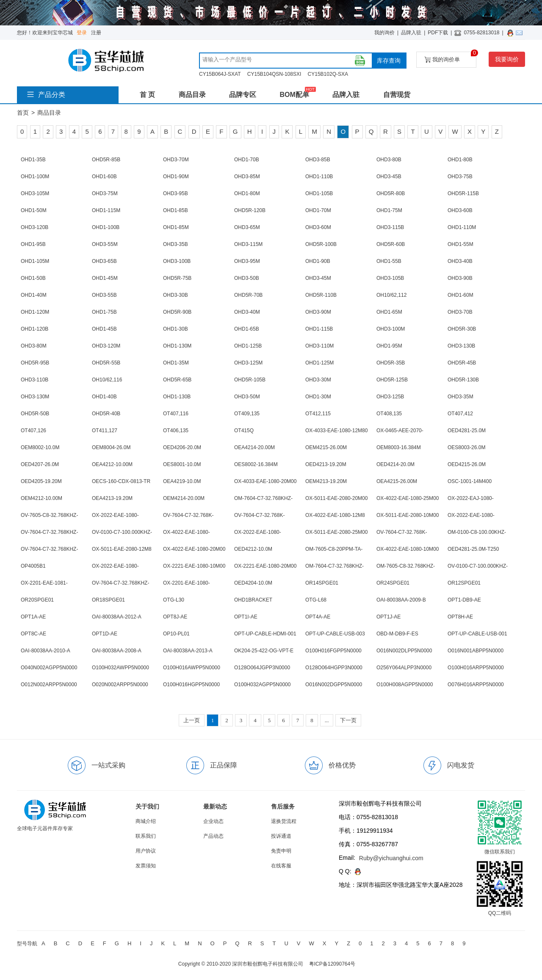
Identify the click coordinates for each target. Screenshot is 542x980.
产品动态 (213, 836)
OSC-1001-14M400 (470, 481)
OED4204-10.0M (253, 583)
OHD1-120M (35, 312)
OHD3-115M (248, 244)
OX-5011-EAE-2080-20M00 (336, 498)
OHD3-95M (247, 261)
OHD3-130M (35, 397)
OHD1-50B (33, 278)
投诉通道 (281, 836)
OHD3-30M (318, 380)
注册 (96, 33)
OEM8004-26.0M (111, 447)
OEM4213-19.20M (326, 481)
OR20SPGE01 (37, 600)
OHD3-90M (318, 312)
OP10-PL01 (176, 634)
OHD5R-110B (321, 295)
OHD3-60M (318, 227)
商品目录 (192, 95)
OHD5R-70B (248, 295)
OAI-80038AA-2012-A (117, 617)
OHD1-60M (460, 295)
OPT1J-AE (389, 617)
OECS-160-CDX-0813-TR (121, 481)
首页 (23, 113)
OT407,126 (33, 431)
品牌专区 (243, 95)
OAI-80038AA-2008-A (117, 651)
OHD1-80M (247, 193)
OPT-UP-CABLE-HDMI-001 (265, 634)
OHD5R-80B (391, 193)
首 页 (147, 95)
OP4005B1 (33, 566)
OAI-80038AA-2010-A (46, 651)
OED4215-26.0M (467, 464)
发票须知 (146, 866)
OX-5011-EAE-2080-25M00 (336, 532)
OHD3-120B (35, 227)
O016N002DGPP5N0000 (334, 685)
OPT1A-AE (33, 617)
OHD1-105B (319, 193)
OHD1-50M (34, 210)
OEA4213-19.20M (112, 498)
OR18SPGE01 (108, 600)
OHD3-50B (247, 278)
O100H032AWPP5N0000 (120, 668)
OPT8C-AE (33, 634)
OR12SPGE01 (464, 583)
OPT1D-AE (105, 634)
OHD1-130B (177, 397)
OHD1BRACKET (253, 600)
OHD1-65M (389, 312)
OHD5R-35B (391, 363)
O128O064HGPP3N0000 (334, 668)
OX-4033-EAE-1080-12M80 (336, 431)
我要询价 (507, 59)
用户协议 (146, 851)
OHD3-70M (176, 160)
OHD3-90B (460, 278)
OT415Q (244, 431)
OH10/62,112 (391, 295)
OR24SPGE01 (393, 583)
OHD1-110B (319, 177)
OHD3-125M (248, 363)
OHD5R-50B (35, 414)
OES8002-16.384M (256, 464)
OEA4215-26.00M (397, 481)
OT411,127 (105, 431)
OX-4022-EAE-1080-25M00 (408, 498)
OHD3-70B (460, 312)
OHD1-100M (35, 177)
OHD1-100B (106, 227)
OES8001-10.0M (182, 464)
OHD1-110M (462, 227)
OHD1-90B (318, 261)
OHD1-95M (389, 346)
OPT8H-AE (460, 617)
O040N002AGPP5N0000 (49, 668)
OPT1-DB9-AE (464, 600)
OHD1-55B (389, 261)
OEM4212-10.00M (41, 498)
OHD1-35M (176, 363)
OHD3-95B (176, 193)
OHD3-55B (104, 295)
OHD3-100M (391, 329)
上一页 (192, 720)
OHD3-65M (247, 227)
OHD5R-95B (35, 363)
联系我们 (146, 836)
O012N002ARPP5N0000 (49, 685)
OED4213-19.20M (326, 464)
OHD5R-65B (177, 380)
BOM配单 (294, 95)
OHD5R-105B (250, 380)
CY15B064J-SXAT (220, 74)
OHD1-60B (104, 177)
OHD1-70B (247, 160)
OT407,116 (176, 414)
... (327, 720)
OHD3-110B (35, 380)
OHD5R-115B (463, 193)
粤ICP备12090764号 (332, 964)
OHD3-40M (247, 312)
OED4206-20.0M (182, 447)
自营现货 (397, 95)
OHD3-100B (177, 261)
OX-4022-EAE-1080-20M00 (194, 549)
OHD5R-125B (392, 380)
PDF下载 (438, 33)
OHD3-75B (460, 177)
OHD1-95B (33, 244)
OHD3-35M (460, 397)
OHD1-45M (105, 278)
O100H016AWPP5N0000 (192, 668)
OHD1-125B (248, 346)
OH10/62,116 (107, 380)
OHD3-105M (35, 193)
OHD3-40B (460, 261)
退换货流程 (284, 821)
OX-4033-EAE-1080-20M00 (265, 481)
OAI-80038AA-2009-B (401, 600)
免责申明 (281, 851)
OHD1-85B (176, 210)
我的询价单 (450, 57)
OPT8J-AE (175, 617)
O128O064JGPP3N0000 (262, 668)
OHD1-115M (106, 210)
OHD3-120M (106, 346)
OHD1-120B (35, 329)
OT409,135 (247, 414)
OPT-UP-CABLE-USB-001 (477, 634)
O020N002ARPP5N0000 (120, 685)
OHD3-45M (318, 278)
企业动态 (213, 821)
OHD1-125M (319, 363)
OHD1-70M (318, 210)
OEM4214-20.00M (184, 498)
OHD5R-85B (106, 160)
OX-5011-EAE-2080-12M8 (122, 549)
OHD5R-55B (106, 363)
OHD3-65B (104, 261)
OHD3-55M (105, 244)
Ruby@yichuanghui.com (391, 858)
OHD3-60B (460, 210)
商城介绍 (146, 821)
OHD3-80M (34, 346)
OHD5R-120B (250, 210)
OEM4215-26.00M (326, 447)
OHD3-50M (247, 397)
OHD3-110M (319, 346)
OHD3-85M (247, 177)
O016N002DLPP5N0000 (404, 651)
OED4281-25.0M (467, 431)
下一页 (348, 720)
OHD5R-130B (463, 380)
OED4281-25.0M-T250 (473, 549)
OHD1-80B (460, 160)
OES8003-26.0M (466, 447)
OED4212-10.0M (253, 549)
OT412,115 (318, 414)
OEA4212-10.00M (112, 464)
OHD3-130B (461, 346)
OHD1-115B (319, 329)
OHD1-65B (247, 329)
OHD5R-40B (106, 414)
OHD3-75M (105, 193)
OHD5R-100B (321, 244)
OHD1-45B (104, 329)
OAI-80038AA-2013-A (188, 651)
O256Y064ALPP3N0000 (404, 668)
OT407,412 (460, 414)
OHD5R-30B (462, 329)
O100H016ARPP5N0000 (476, 668)
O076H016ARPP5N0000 (476, 685)
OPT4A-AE (318, 617)
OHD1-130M (177, 346)
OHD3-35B (176, 244)
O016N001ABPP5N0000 (476, 651)
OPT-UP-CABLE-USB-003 (335, 634)
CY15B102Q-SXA (328, 74)
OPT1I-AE (246, 617)
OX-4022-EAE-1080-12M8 (335, 515)
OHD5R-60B (391, 244)
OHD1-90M (176, 177)
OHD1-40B (104, 397)
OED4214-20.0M (395, 464)
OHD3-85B (318, 160)
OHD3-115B (390, 227)
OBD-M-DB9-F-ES (397, 634)
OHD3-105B (390, 278)
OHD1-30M (318, 397)
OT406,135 (176, 431)
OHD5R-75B (177, 278)
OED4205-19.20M (41, 481)
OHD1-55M (460, 244)
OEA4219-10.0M (182, 481)
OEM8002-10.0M (40, 447)
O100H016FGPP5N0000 (333, 651)
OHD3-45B (389, 177)
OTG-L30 (174, 600)
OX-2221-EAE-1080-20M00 (265, 566)
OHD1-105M (35, 261)
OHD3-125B (390, 397)
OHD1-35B (33, 160)
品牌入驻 (411, 33)
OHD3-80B (389, 160)
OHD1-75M (389, 210)
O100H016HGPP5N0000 (191, 685)
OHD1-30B (176, 329)
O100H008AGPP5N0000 (405, 685)
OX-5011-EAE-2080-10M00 (408, 515)
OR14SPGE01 (322, 583)
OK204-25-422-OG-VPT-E (264, 651)
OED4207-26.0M (40, 464)
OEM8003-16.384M (399, 447)
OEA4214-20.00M (254, 447)
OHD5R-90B (177, 312)
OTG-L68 (316, 600)
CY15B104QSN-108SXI (274, 74)
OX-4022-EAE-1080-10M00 (408, 549)
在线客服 (281, 866)
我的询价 (384, 33)
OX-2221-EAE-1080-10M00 (194, 566)
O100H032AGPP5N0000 (262, 685)
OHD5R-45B (462, 363)
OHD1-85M (176, 227)
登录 (82, 33)
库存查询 (389, 61)
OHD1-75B (104, 312)
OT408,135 (389, 414)
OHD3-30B (176, 295)
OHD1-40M (34, 295)
